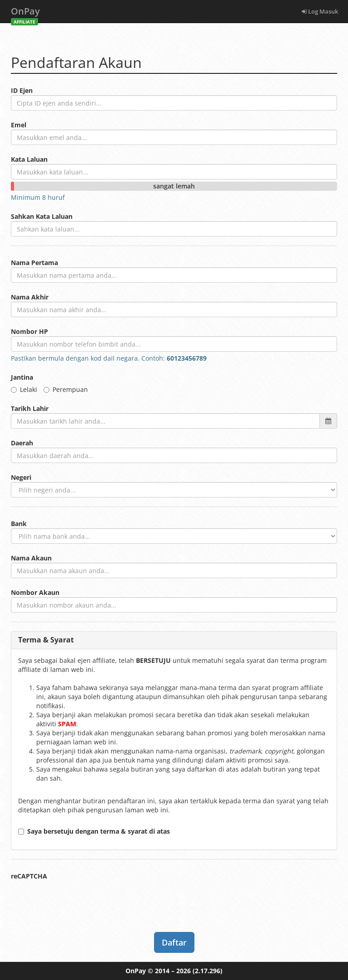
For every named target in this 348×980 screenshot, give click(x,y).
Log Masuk (320, 11)
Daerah (22, 443)
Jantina (22, 377)
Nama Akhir (30, 297)
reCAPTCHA (29, 876)
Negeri (21, 477)
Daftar (174, 942)
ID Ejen (22, 90)
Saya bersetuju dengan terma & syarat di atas (94, 831)
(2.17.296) (208, 971)
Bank (19, 524)
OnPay (25, 14)
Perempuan (66, 389)
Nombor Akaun (35, 592)
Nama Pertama (34, 263)
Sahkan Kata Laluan (42, 216)
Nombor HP (29, 331)
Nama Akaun (31, 558)
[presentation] (80, 898)
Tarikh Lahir (30, 408)
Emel (19, 125)
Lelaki (24, 389)
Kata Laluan (29, 159)
